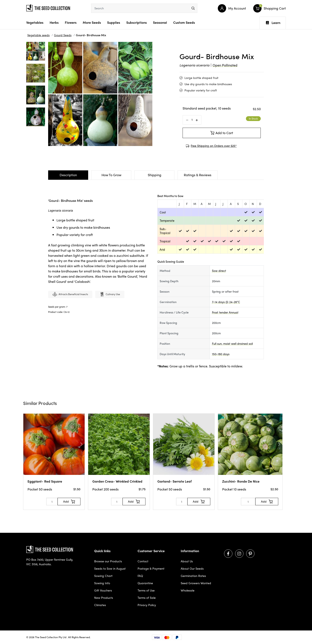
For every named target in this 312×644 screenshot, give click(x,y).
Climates (100, 605)
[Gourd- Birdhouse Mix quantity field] (192, 120)
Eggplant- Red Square (45, 481)
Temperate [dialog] (167, 220)
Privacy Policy (147, 605)
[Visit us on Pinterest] (250, 554)
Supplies (114, 22)
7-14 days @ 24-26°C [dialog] (226, 302)
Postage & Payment (151, 568)
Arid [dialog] (162, 249)
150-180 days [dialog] (221, 354)
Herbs (54, 22)
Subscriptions (137, 22)
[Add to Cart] (69, 502)
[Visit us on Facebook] (228, 554)
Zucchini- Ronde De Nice (241, 481)
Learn (273, 23)
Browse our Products (108, 561)
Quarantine (145, 583)
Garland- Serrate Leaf (175, 481)
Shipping (155, 175)
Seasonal (160, 22)
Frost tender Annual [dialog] (225, 312)
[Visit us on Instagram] (239, 554)
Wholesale (188, 590)
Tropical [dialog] (165, 241)
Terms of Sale (147, 598)
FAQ (140, 576)
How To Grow (111, 175)
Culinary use (110, 295)
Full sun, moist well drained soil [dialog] (232, 343)
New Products (104, 598)
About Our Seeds (192, 568)
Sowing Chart (103, 576)
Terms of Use (146, 590)
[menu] (193, 8)
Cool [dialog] (163, 212)
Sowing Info (102, 583)
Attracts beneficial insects (70, 295)
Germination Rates (193, 576)
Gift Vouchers (103, 590)
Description (68, 175)
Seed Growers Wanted (196, 583)
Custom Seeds (184, 22)
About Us (187, 561)
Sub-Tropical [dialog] (165, 231)
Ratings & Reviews (198, 175)
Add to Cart (222, 133)
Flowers (71, 22)
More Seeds (92, 22)
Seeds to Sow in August (110, 568)
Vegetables (35, 22)
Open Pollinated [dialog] (225, 65)
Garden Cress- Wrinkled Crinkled (117, 481)
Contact (143, 561)
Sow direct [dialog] (219, 271)
